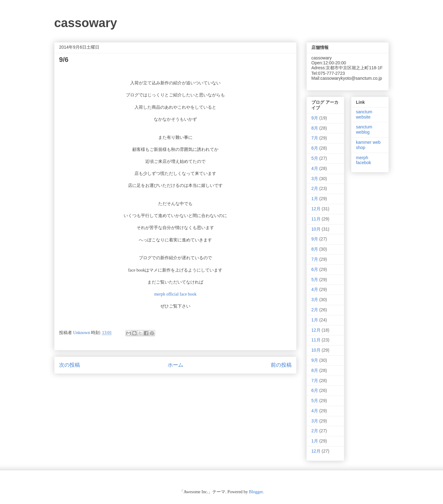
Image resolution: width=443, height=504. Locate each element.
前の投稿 (281, 365)
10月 (316, 229)
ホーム (176, 365)
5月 (315, 158)
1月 (315, 199)
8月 (315, 128)
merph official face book (175, 294)
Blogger (256, 492)
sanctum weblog (364, 129)
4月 (315, 168)
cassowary (86, 23)
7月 (315, 138)
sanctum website (364, 114)
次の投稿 (70, 365)
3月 (315, 179)
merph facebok (363, 160)
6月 (315, 148)
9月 (315, 118)
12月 (316, 209)
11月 (316, 219)
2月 (315, 188)
